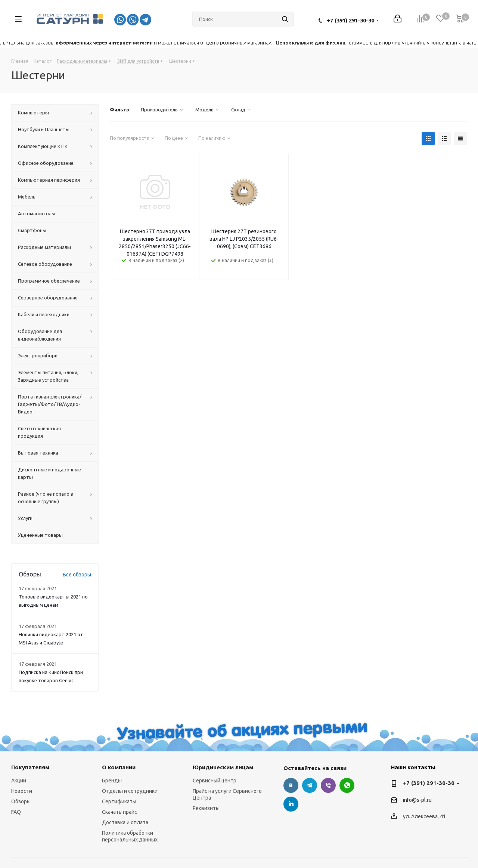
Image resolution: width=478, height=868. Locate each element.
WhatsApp (347, 785)
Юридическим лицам (223, 767)
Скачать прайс (119, 812)
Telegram (310, 785)
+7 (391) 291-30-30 (350, 20)
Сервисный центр (215, 781)
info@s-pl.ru (417, 800)
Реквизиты (206, 808)
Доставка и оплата (125, 822)
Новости (22, 791)
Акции (19, 781)
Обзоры (21, 801)
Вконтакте (291, 785)
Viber (328, 785)
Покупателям (30, 767)
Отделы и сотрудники (130, 791)
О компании (119, 767)
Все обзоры (77, 575)
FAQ (16, 812)
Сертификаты (119, 801)
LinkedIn (291, 804)
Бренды (112, 781)
